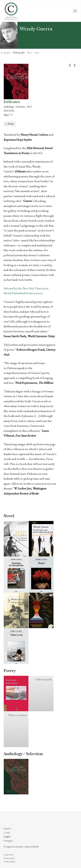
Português (8, 841)
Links (37, 52)
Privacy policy (9, 858)
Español (7, 828)
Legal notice (9, 855)
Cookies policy (9, 862)
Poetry (11, 124)
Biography (6, 52)
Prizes (29, 52)
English (7, 836)
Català (7, 833)
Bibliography (19, 52)
